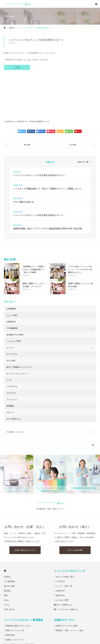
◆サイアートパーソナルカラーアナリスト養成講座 (25, 606)
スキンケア (11, 350)
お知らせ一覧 (83, 119)
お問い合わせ (9, 566)
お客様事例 (11, 266)
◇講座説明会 (9, 592)
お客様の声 (11, 279)
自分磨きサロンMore (15, 291)
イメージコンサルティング (70, 528)
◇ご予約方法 (59, 538)
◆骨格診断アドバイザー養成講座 (18, 611)
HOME (5, 528)
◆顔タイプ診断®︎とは (63, 562)
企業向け (8, 534)
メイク (9, 337)
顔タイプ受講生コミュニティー (19, 324)
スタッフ (10, 369)
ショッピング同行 (14, 298)
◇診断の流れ (59, 552)
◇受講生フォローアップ (14, 597)
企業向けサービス (64, 577)
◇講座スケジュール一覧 (14, 587)
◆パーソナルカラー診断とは (66, 566)
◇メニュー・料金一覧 (63, 543)
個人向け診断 (9, 543)
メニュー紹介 (12, 272)
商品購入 (8, 548)
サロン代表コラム (14, 376)
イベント (10, 304)
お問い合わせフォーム (25, 507)
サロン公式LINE (75, 507)
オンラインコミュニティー (17, 330)
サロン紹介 (11, 317)
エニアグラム (12, 311)
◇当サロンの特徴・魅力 (64, 534)
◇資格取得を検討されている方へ (18, 583)
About (6, 557)
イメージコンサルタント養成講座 (23, 577)
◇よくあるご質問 (61, 557)
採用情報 (10, 363)
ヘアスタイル (12, 343)
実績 (6, 552)
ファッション (12, 356)
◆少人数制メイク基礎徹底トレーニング (20, 615)
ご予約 (17, 67)
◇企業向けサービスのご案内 (66, 583)
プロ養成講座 (12, 285)
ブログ (7, 562)
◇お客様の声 (59, 548)
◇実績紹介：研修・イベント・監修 (68, 587)
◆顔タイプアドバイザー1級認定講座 (19, 601)
